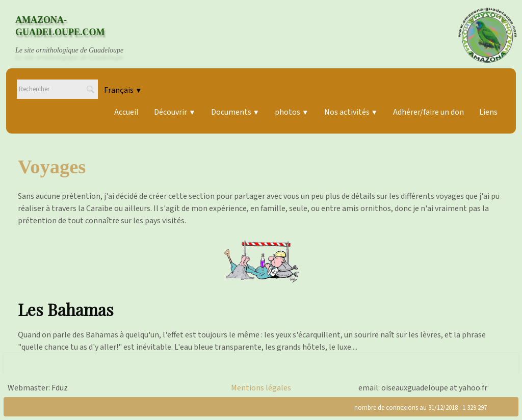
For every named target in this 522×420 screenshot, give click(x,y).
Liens (488, 112)
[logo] (79, 35)
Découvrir (175, 112)
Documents (235, 112)
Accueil (126, 112)
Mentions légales (261, 388)
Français (123, 90)
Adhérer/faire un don (428, 112)
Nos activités (351, 112)
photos (292, 112)
